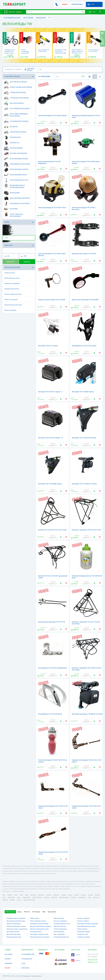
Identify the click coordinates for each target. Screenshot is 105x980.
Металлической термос (14, 934)
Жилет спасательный (11, 299)
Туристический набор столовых (16, 926)
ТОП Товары (36, 912)
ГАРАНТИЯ (8, 963)
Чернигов (83, 895)
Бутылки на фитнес (83, 921)
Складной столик (83, 934)
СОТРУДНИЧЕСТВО (28, 954)
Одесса (16, 895)
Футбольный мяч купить (12, 278)
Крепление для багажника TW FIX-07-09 (52, 622)
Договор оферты (36, 976)
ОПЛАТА (8, 959)
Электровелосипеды (15, 132)
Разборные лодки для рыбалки (16, 918)
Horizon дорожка (82, 929)
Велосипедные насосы (16, 180)
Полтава (76, 895)
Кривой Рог (41, 895)
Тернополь (73, 897)
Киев (4, 895)
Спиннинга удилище (84, 937)
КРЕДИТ (8, 968)
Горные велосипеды (15, 93)
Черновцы (47, 897)
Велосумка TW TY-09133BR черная (50, 484)
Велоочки (11, 209)
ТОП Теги (27, 912)
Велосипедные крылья (16, 159)
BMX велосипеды (14, 103)
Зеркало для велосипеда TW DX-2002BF (52, 300)
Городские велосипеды (16, 98)
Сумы (4, 897)
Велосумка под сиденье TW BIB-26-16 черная (87, 714)
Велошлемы (12, 193)
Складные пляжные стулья (62, 924)
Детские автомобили (15, 153)
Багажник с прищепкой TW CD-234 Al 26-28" (86, 530)
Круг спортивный (59, 934)
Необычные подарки (84, 932)
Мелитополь (96, 897)
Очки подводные (59, 932)
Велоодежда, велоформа (17, 204)
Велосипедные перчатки (17, 198)
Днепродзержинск (37, 897)
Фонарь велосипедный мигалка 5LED (25, 51)
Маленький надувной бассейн (16, 921)
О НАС (24, 963)
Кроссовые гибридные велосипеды (16, 114)
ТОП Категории (10, 912)
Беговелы (11, 127)
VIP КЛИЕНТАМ (27, 959)
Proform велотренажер (13, 924)
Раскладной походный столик (39, 934)
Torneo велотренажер (60, 929)
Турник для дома (10, 273)
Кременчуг (54, 897)
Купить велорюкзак (11, 310)
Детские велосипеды (15, 82)
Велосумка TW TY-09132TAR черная (84, 438)
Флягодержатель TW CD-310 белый (50, 714)
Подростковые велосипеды (18, 87)
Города (19, 912)
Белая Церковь (82, 897)
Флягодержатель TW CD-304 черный (84, 346)
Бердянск (12, 900)
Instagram (76, 960)
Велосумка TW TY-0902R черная (83, 392)
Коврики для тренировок (12, 283)
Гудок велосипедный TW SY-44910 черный (52, 115)
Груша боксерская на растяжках (40, 937)
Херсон (70, 895)
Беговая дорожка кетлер (14, 937)
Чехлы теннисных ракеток (38, 921)
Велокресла (12, 143)
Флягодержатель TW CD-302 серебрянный (52, 668)
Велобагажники (13, 148)
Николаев (49, 895)
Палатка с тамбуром (83, 918)
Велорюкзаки (12, 137)
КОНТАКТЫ (25, 968)
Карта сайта (27, 976)
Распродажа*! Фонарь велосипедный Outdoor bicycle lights (61, 51)
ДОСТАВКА (9, 954)
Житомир (98, 895)
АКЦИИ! (65, 4)
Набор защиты (35, 918)
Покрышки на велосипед (17, 164)
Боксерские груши (36, 932)
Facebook (76, 955)
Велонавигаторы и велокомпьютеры (14, 186)
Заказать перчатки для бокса (13, 294)
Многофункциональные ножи (86, 926)
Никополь (5, 900)
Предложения (52, 912)
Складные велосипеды (16, 121)
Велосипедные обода (15, 175)
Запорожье (33, 895)
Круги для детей (59, 918)
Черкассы (90, 895)
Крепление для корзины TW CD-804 (84, 254)
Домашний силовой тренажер (39, 924)
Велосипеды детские (13, 932)
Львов (27, 895)
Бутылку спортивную (60, 921)
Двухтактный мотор (60, 926)
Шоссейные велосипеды (17, 109)
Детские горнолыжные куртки (39, 929)
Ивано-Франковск (64, 897)
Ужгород (19, 900)
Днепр (21, 895)
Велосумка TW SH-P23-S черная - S (50, 392)
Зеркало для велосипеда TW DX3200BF (85, 300)
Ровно (19, 897)
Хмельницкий (11, 897)
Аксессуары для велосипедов (13, 214)
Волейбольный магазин (12, 289)
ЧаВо (44, 912)
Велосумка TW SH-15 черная (48, 346)
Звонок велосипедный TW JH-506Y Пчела (52, 208)
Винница (64, 895)
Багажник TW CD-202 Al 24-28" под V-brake (52, 530)
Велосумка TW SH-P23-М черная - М (51, 438)
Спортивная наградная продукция (88, 924)
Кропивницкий (26, 897)
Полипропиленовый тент (61, 937)
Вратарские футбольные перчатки (40, 926)
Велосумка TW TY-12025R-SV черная (84, 484)
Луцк (90, 897)
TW (6, 238)
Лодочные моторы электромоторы (17, 929)
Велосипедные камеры (16, 169)
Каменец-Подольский (29, 900)
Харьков (9, 895)
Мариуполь (56, 895)
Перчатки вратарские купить (13, 305)
